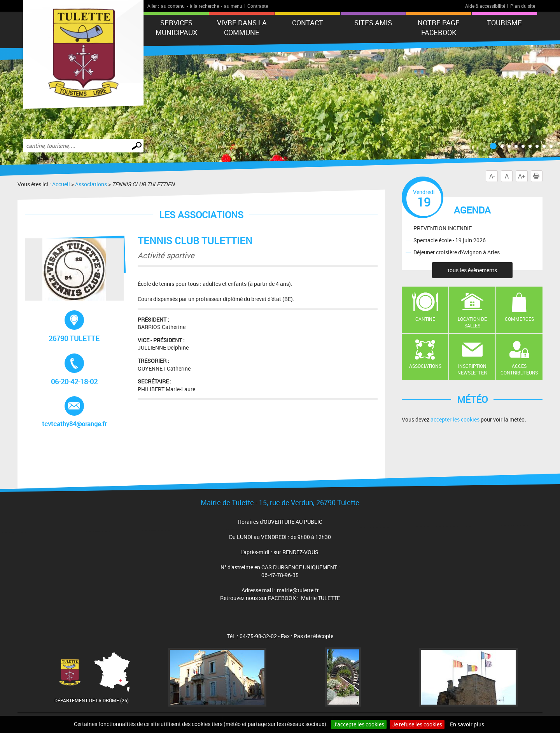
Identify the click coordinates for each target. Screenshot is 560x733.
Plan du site (523, 6)
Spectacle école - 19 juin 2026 (450, 240)
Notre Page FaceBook (439, 27)
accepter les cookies (455, 419)
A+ (522, 176)
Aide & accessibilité (485, 6)
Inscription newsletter (472, 369)
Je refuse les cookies (417, 724)
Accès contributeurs (519, 369)
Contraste (258, 6)
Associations (91, 184)
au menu (233, 6)
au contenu (173, 6)
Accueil (61, 184)
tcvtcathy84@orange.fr (74, 412)
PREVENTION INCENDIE (443, 228)
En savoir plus (467, 724)
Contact (308, 23)
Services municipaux (176, 27)
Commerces (519, 319)
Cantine (425, 319)
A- (492, 176)
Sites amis (373, 23)
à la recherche (204, 6)
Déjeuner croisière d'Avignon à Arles (457, 252)
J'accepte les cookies (359, 724)
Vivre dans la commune (242, 27)
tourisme (504, 23)
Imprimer (538, 176)
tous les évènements (472, 270)
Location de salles (472, 322)
